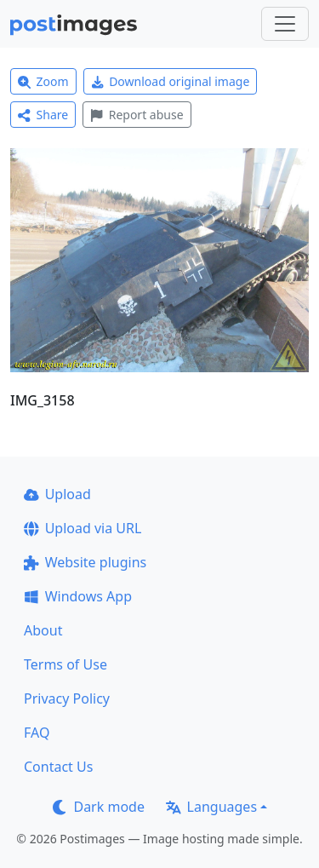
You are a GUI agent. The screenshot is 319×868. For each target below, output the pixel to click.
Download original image (171, 81)
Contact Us (58, 767)
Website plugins (85, 562)
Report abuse (137, 115)
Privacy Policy (67, 698)
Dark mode (99, 807)
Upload (57, 494)
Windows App (78, 596)
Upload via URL (83, 528)
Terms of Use (66, 664)
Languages (211, 807)
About (43, 630)
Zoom (43, 81)
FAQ (37, 733)
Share (43, 115)
